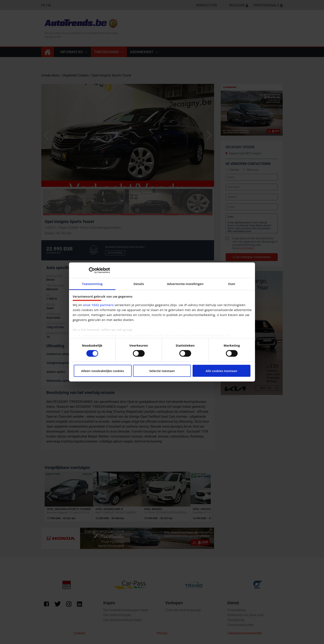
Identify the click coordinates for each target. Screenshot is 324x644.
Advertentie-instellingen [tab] (185, 284)
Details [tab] (139, 284)
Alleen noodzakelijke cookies (103, 371)
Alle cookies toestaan (221, 371)
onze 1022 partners (98, 305)
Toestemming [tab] (92, 284)
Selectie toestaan (162, 371)
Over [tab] (232, 284)
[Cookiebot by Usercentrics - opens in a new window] (92, 270)
